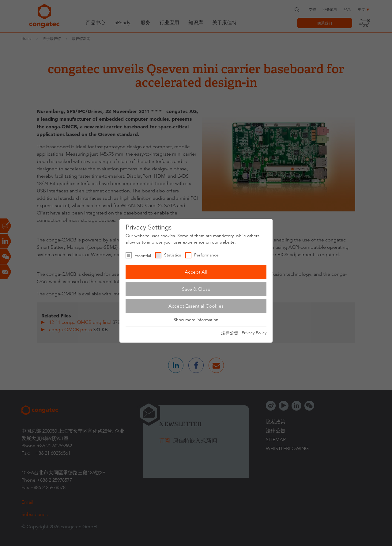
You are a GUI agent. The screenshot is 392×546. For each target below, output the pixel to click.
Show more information (196, 320)
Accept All (196, 272)
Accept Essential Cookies (196, 306)
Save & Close (196, 289)
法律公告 (230, 333)
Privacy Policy (254, 333)
